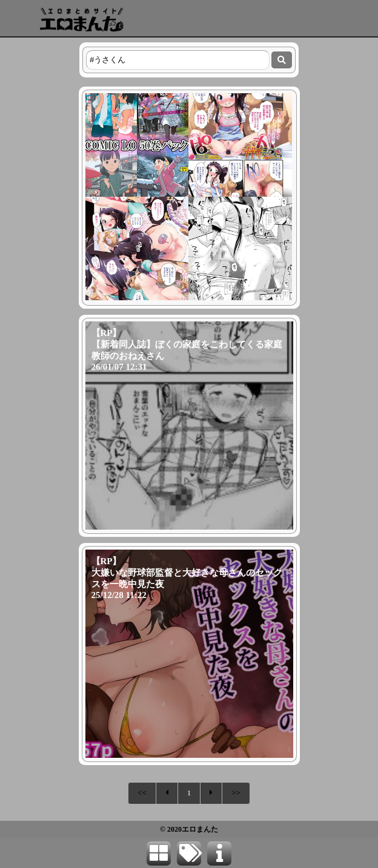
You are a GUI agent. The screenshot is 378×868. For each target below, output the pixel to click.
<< (142, 793)
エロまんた (200, 829)
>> (236, 793)
